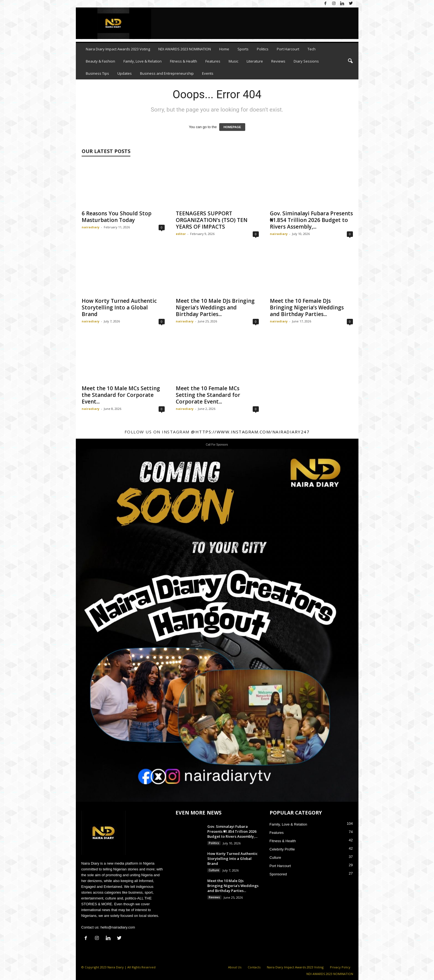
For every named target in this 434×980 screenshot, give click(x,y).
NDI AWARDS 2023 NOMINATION (185, 49)
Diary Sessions (306, 61)
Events (208, 73)
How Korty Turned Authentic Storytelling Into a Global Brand (119, 307)
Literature (255, 61)
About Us (235, 967)
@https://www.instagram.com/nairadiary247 (250, 432)
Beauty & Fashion (100, 61)
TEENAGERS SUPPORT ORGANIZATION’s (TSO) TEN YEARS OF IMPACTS (212, 220)
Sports (243, 49)
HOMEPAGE (232, 127)
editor (181, 234)
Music (233, 61)
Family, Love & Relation (143, 61)
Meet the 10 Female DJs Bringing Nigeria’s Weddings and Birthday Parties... (307, 307)
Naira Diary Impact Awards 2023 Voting (118, 49)
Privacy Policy (340, 967)
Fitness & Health (184, 61)
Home (224, 49)
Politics (263, 49)
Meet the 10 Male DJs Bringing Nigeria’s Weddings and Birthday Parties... (215, 307)
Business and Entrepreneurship (167, 73)
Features (213, 61)
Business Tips (97, 73)
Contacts (254, 967)
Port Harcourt (288, 49)
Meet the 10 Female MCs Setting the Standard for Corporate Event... (208, 395)
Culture (214, 870)
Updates (125, 73)
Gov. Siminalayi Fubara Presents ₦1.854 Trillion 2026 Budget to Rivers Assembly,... (311, 220)
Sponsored (278, 874)
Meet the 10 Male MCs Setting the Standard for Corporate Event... (121, 395)
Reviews (278, 61)
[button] (350, 61)
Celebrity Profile (282, 849)
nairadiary (91, 227)
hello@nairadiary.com (118, 927)
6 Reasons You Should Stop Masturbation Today (117, 217)
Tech (312, 49)
